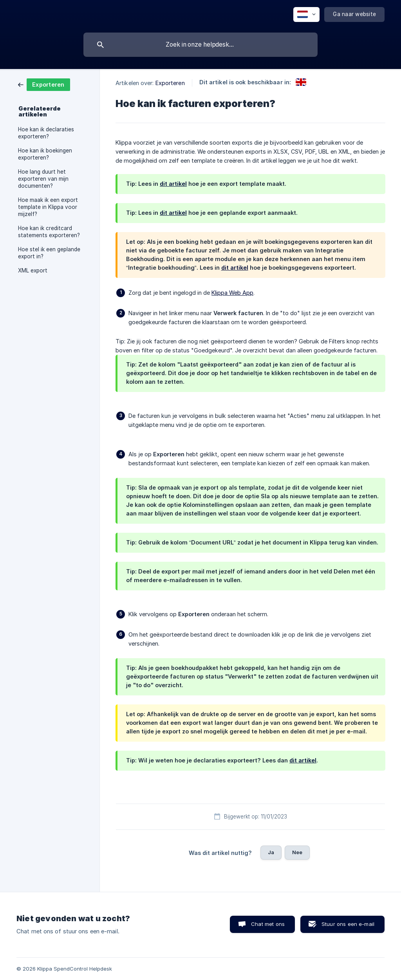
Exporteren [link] (170, 83)
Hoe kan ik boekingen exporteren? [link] (45, 154)
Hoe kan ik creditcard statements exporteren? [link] (49, 232)
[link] (44, 84)
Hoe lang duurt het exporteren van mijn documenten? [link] (43, 179)
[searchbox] (200, 45)
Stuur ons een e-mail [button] (348, 924)
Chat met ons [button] (268, 924)
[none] (306, 15)
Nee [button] (297, 852)
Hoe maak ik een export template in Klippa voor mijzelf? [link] (48, 207)
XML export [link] (33, 270)
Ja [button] (271, 852)
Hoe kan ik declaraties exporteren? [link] (46, 133)
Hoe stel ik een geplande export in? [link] (49, 253)
